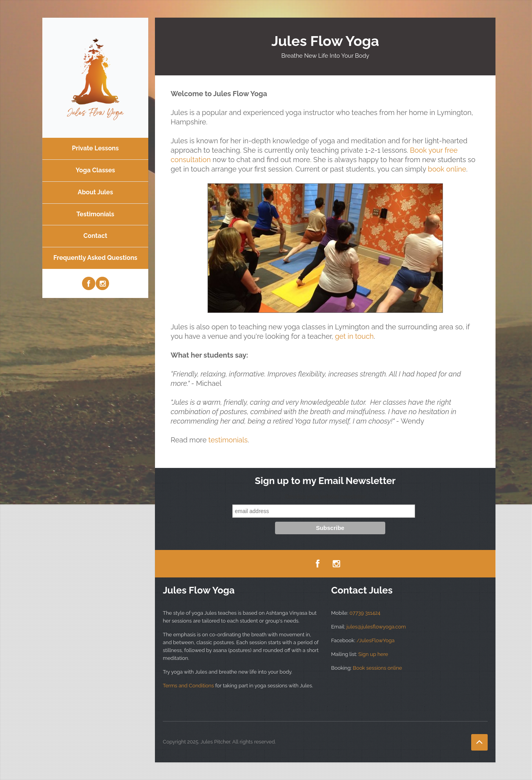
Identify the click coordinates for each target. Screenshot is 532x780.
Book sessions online (377, 668)
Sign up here (373, 654)
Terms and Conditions (189, 686)
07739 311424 (365, 613)
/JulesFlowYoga (376, 640)
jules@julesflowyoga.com (376, 627)
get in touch (354, 336)
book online (447, 169)
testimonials (228, 440)
